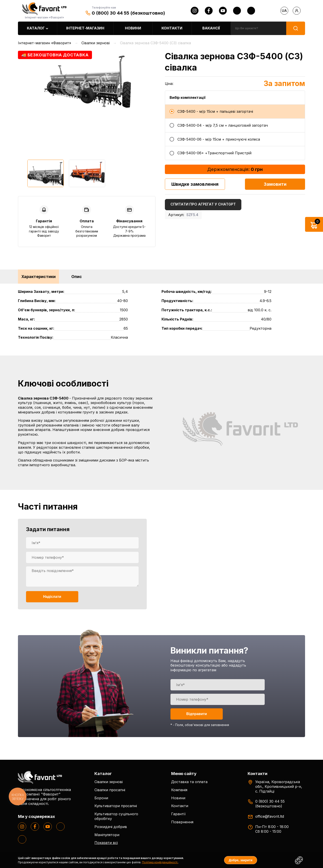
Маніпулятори (107, 835)
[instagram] (195, 11)
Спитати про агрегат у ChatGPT (203, 204)
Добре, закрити (241, 860)
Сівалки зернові (109, 782)
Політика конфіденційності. (160, 862)
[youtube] (223, 11)
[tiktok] (251, 11)
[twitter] (237, 11)
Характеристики (38, 277)
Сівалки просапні (110, 790)
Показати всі (106, 843)
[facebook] (209, 11)
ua (284, 11)
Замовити (275, 184)
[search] (258, 28)
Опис (77, 277)
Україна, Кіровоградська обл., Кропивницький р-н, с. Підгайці (279, 786)
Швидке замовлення (195, 184)
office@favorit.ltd (270, 816)
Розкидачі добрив (111, 827)
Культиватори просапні (116, 806)
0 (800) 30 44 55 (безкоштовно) (128, 13)
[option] (87, 81)
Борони (101, 798)
